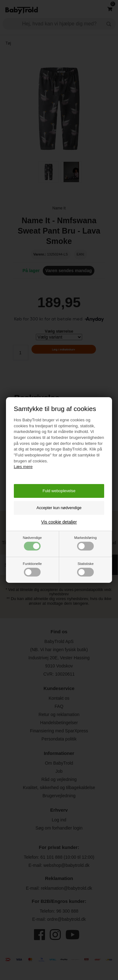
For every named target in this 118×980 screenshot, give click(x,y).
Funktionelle (32, 569)
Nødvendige (32, 543)
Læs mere (23, 467)
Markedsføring (86, 543)
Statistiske (85, 569)
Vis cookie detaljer (59, 522)
